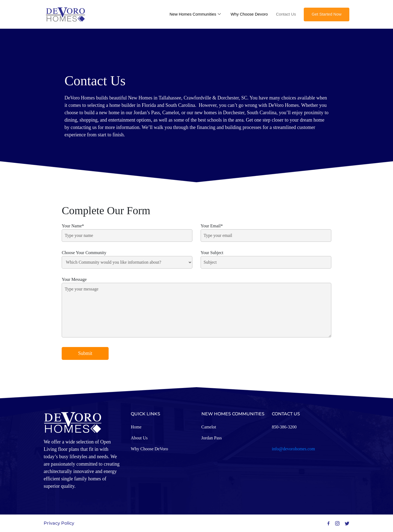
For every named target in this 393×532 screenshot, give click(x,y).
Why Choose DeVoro (149, 449)
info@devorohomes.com (293, 449)
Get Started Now (326, 14)
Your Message (196, 308)
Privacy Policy (59, 523)
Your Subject (266, 257)
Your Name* (127, 231)
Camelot (209, 427)
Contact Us (284, 14)
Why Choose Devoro (247, 14)
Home (136, 427)
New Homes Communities (192, 14)
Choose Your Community (127, 257)
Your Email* (266, 231)
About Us (139, 438)
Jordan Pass (212, 438)
